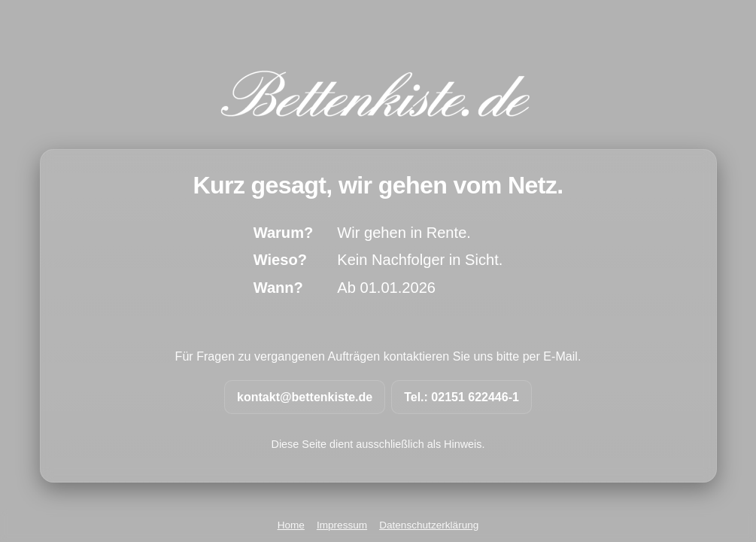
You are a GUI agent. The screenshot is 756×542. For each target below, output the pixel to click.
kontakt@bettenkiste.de (305, 397)
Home (291, 525)
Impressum (342, 525)
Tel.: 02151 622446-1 (461, 397)
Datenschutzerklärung (429, 525)
